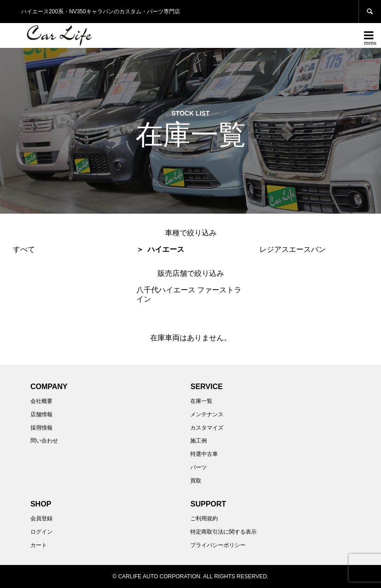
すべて (24, 249)
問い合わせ (44, 441)
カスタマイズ (207, 428)
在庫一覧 (201, 401)
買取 (196, 481)
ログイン (41, 532)
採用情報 (41, 428)
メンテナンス (207, 414)
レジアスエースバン (293, 249)
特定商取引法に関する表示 (223, 532)
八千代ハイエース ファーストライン (189, 294)
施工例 (199, 441)
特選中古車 (204, 454)
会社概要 (41, 401)
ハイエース (166, 249)
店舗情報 (41, 414)
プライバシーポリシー (218, 545)
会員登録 (41, 518)
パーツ (199, 467)
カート (39, 545)
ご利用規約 (204, 518)
